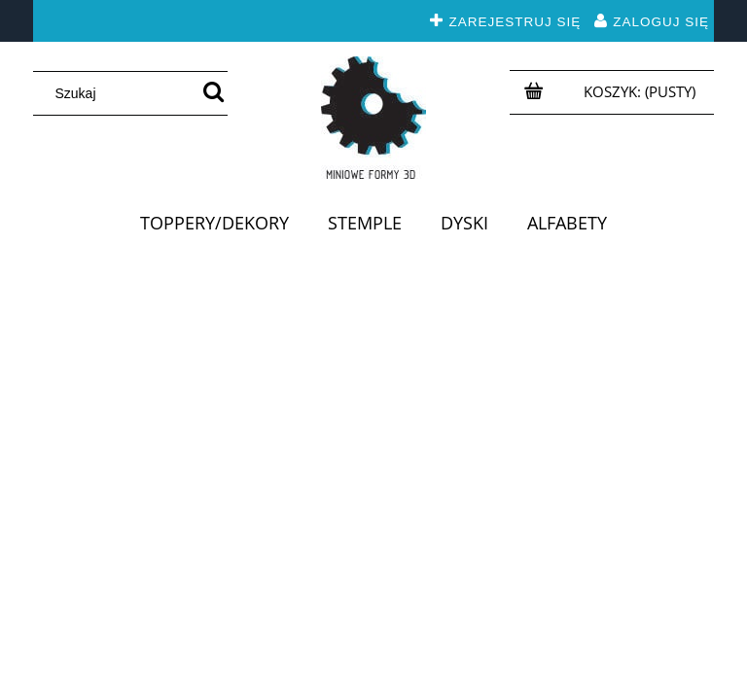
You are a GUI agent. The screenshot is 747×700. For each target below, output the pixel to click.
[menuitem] (214, 223)
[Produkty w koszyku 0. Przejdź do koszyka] (642, 91)
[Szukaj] (213, 93)
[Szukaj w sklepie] (120, 93)
